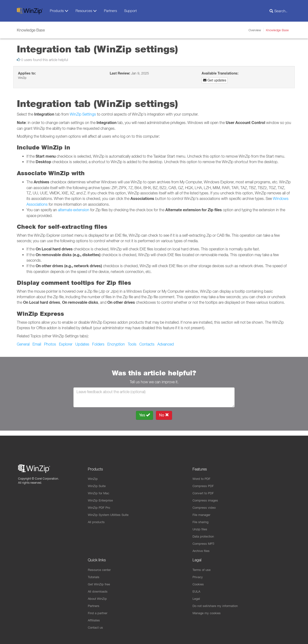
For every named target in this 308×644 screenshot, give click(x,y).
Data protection (204, 534)
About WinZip (98, 598)
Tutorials (94, 575)
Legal (197, 598)
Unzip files (200, 526)
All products (97, 519)
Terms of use (202, 568)
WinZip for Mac (99, 489)
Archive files (202, 549)
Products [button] (59, 11)
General (23, 344)
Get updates (215, 80)
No (164, 415)
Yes (144, 415)
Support (130, 11)
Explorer (66, 344)
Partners (110, 11)
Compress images (206, 496)
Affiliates (94, 620)
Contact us (96, 627)
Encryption (116, 344)
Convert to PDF (204, 489)
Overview (255, 30)
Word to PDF (202, 474)
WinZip (93, 474)
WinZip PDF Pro (100, 504)
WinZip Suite (97, 482)
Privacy (198, 575)
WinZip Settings (83, 114)
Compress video (205, 504)
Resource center (101, 568)
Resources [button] (86, 11)
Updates (82, 344)
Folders (98, 344)
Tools (132, 344)
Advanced (166, 344)
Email (37, 344)
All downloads (98, 590)
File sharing (201, 519)
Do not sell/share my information (217, 605)
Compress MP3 (204, 541)
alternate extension (74, 210)
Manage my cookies (208, 613)
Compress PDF (204, 482)
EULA (197, 590)
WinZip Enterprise (101, 496)
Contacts (147, 344)
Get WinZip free (100, 583)
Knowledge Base (277, 30)
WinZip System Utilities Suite (109, 511)
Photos (50, 344)
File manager (202, 511)
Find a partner (99, 613)
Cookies (199, 583)
